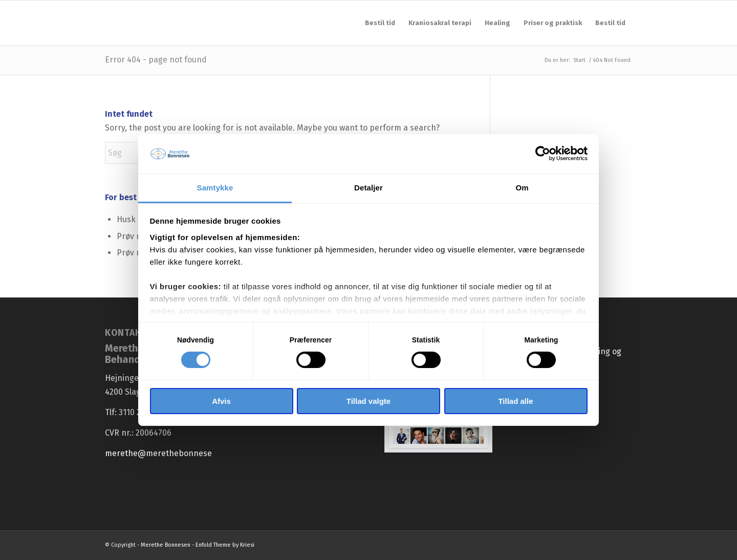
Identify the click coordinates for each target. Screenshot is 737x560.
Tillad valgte (368, 401)
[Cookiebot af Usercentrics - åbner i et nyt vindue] (543, 154)
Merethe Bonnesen (166, 545)
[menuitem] (380, 23)
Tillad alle (515, 401)
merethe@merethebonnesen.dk (167, 453)
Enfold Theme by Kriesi (225, 545)
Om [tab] (522, 188)
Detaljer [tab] (368, 188)
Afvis (221, 401)
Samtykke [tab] (215, 188)
